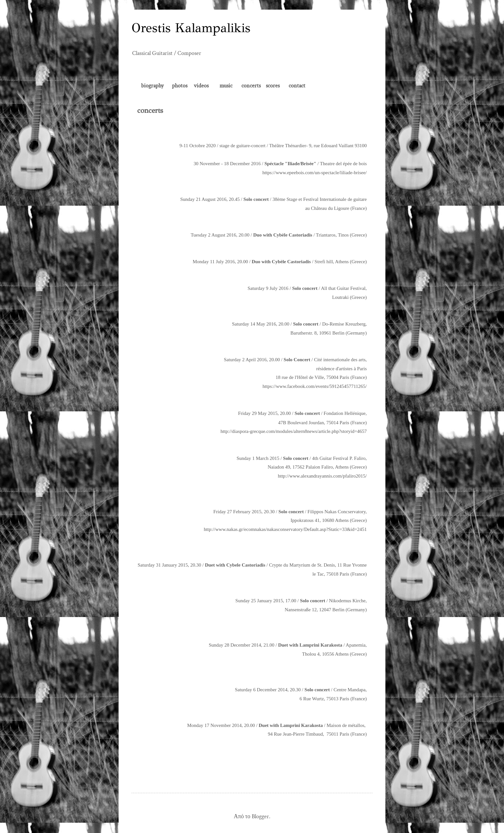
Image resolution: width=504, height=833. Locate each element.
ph (175, 86)
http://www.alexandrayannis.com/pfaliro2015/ (322, 476)
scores (272, 86)
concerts (251, 86)
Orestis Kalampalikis (191, 28)
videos (201, 86)
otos (183, 86)
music (227, 86)
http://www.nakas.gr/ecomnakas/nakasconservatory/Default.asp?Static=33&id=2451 (285, 529)
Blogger (260, 816)
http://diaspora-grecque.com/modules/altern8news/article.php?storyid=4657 (294, 431)
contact (297, 86)
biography (152, 86)
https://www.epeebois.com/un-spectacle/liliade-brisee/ (315, 173)
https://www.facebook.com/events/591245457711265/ (315, 386)
